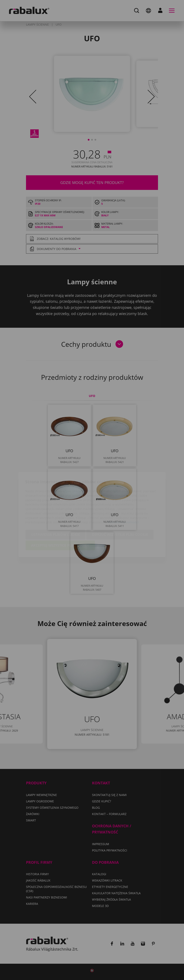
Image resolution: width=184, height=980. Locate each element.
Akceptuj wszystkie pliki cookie (60, 521)
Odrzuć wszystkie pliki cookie (120, 510)
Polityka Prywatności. (124, 498)
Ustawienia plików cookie (56, 510)
